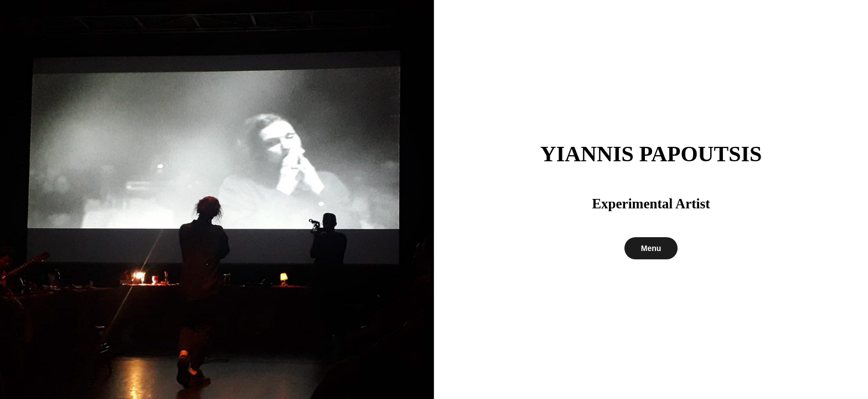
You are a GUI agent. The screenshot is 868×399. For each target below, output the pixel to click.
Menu (651, 248)
